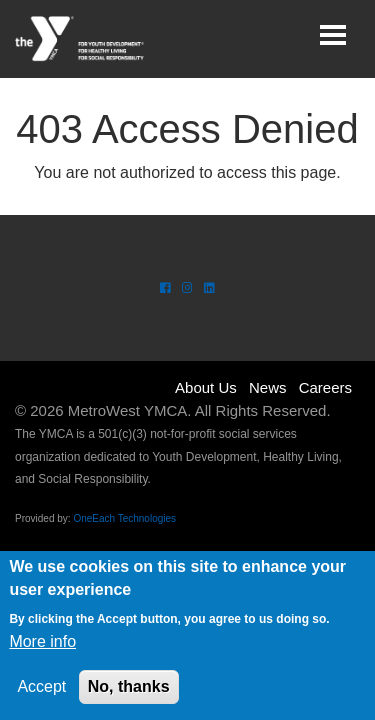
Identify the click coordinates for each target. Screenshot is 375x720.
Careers (325, 387)
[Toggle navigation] (333, 35)
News (268, 387)
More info (42, 641)
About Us (206, 387)
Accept (41, 686)
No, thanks (129, 686)
